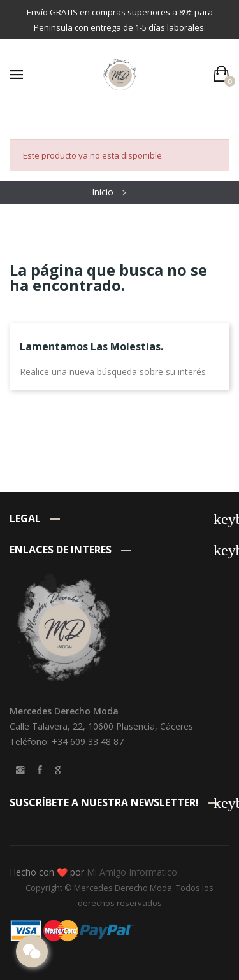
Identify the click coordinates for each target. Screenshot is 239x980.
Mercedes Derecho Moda (123, 888)
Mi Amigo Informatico (132, 872)
